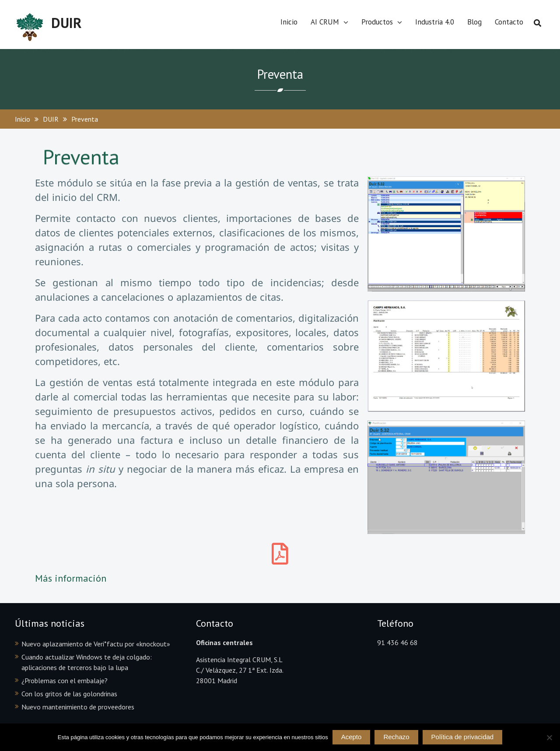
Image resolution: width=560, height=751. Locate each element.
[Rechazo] (549, 737)
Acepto (352, 737)
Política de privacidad (463, 737)
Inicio (289, 22)
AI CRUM (325, 22)
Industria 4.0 (435, 22)
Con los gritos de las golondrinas (69, 694)
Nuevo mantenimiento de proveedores (78, 707)
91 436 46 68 (397, 642)
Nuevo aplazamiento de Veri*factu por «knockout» (96, 644)
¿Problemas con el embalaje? (65, 681)
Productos (377, 22)
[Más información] (280, 554)
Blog (474, 22)
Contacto (509, 22)
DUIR (66, 23)
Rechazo (396, 737)
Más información (71, 578)
